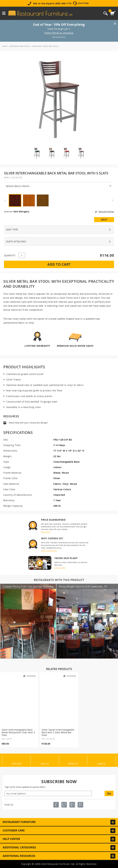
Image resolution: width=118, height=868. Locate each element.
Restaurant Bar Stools (20, 46)
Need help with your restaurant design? (28, 423)
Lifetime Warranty (37, 346)
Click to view (60, 568)
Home (5, 46)
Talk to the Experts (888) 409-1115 (52, 3)
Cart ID (101, 764)
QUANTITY (10, 255)
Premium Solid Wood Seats (75, 346)
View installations (49, 551)
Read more (46, 532)
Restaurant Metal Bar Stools (45, 46)
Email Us (73, 764)
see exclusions (59, 37)
